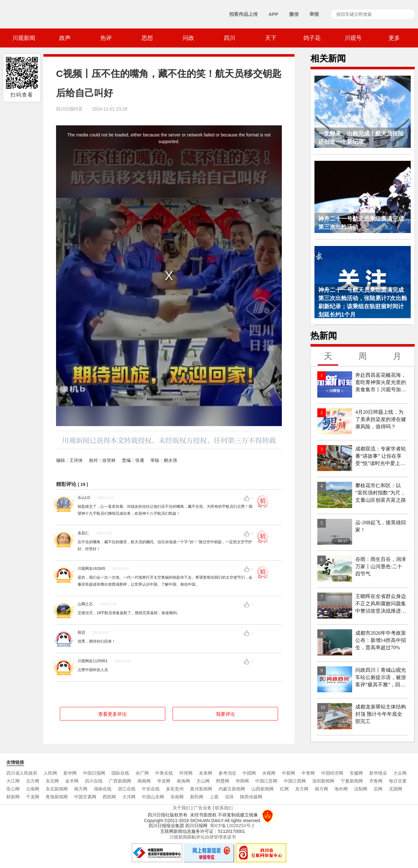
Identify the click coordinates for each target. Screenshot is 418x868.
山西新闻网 (263, 789)
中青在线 (164, 773)
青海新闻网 (57, 797)
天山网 (203, 781)
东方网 (302, 789)
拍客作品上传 (244, 14)
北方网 (33, 781)
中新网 (288, 773)
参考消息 (227, 773)
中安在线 (151, 789)
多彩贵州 (175, 789)
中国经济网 (332, 773)
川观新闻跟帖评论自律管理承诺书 (203, 837)
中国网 (249, 773)
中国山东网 (153, 797)
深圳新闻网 (323, 781)
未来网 (206, 773)
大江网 (13, 781)
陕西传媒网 (251, 797)
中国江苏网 (266, 781)
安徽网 (356, 773)
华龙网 (164, 781)
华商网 (242, 781)
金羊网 (72, 781)
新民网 (197, 797)
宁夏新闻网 (352, 781)
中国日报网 (94, 773)
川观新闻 (24, 38)
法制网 (361, 789)
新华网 (70, 773)
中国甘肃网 (85, 797)
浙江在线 (127, 789)
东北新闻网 (57, 789)
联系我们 (224, 808)
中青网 (308, 773)
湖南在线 (103, 789)
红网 (284, 789)
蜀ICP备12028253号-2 (232, 826)
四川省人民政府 (22, 773)
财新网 (13, 797)
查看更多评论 (112, 714)
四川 (230, 38)
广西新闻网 (120, 781)
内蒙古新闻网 (232, 789)
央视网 (269, 773)
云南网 (33, 789)
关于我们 (181, 808)
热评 (106, 38)
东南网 (177, 797)
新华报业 (378, 773)
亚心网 (13, 789)
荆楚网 (223, 781)
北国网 (396, 789)
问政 (188, 38)
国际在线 (120, 773)
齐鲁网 (376, 781)
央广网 (142, 773)
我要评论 (225, 714)
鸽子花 (312, 38)
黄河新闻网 (201, 789)
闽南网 (144, 781)
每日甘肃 (398, 781)
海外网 (341, 789)
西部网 (109, 797)
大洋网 (129, 797)
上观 (214, 797)
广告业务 (203, 808)
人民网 (50, 773)
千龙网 (33, 797)
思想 (147, 38)
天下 (271, 38)
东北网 (52, 781)
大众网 (400, 773)
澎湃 (229, 797)
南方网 (81, 789)
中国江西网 (295, 781)
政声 (65, 38)
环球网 (186, 773)
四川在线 (94, 781)
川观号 (353, 38)
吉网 (378, 789)
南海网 (183, 781)
